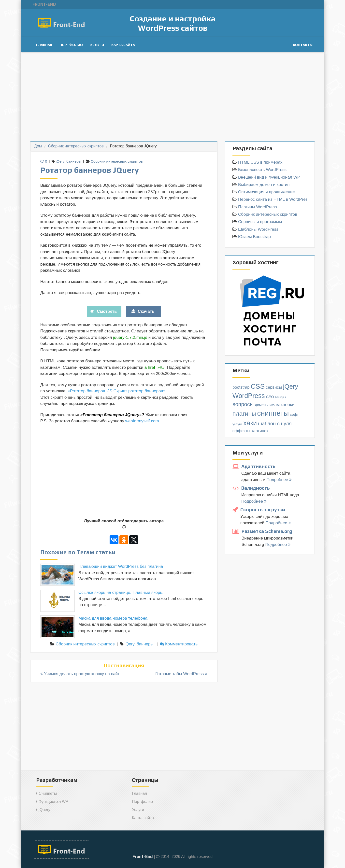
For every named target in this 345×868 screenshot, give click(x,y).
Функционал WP (52, 802)
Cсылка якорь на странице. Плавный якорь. (121, 592)
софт (294, 414)
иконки (275, 405)
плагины (244, 414)
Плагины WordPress (257, 207)
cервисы (274, 387)
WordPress (249, 396)
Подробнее (279, 480)
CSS (258, 386)
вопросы (243, 404)
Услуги (97, 45)
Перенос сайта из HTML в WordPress (273, 199)
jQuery (43, 810)
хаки (250, 423)
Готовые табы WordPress (181, 674)
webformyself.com (142, 421)
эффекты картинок (250, 431)
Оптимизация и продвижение (266, 192)
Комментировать (179, 644)
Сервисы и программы (260, 222)
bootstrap (241, 387)
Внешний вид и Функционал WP (269, 177)
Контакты (303, 45)
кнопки (287, 405)
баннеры (74, 161)
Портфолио (71, 45)
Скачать (146, 311)
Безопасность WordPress (262, 170)
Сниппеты (46, 793)
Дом (38, 146)
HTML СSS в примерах (260, 162)
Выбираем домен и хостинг (265, 185)
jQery (60, 161)
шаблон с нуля (275, 424)
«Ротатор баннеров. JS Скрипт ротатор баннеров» (117, 391)
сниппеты (273, 413)
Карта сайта (123, 45)
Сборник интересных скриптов (76, 146)
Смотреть (107, 311)
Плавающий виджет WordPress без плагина (121, 566)
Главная (44, 45)
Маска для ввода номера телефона (113, 618)
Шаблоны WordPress (258, 229)
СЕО (270, 397)
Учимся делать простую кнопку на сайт (80, 674)
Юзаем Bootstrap (254, 237)
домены (262, 405)
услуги (237, 424)
